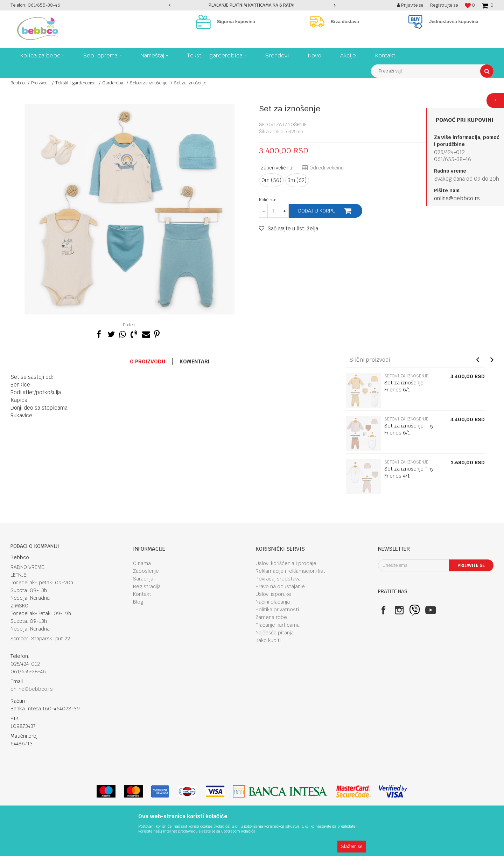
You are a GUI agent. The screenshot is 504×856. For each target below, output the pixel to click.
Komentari (195, 361)
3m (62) (297, 180)
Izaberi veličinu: (276, 168)
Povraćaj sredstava (278, 579)
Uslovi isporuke (273, 594)
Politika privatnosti (277, 610)
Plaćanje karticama (278, 625)
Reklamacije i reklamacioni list (290, 571)
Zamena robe (271, 617)
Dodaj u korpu (317, 211)
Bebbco (17, 83)
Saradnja (143, 579)
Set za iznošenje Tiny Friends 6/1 (409, 429)
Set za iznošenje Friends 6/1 (404, 386)
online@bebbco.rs (457, 198)
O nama (142, 563)
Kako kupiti (268, 640)
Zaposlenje (146, 571)
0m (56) (271, 180)
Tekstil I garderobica (75, 83)
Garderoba (113, 83)
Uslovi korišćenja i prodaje (286, 563)
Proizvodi (40, 83)
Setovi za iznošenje (149, 83)
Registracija (147, 586)
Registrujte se (444, 5)
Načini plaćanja (273, 602)
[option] (252, 5)
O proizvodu (148, 361)
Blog (138, 602)
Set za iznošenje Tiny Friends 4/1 (409, 472)
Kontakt (142, 594)
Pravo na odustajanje (280, 586)
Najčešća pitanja (275, 633)
